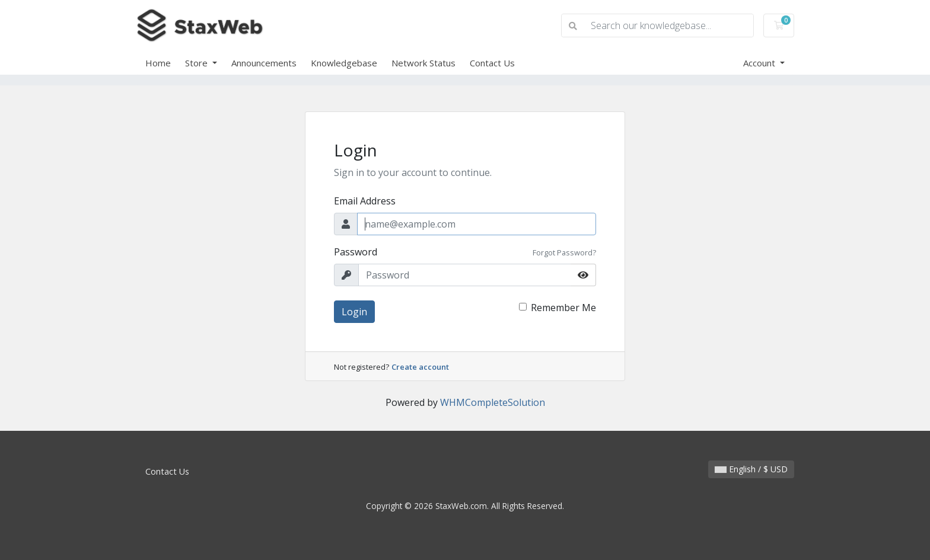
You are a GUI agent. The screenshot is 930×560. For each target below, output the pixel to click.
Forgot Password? (564, 252)
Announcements (264, 63)
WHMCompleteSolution (493, 402)
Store (198, 63)
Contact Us (492, 63)
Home (158, 63)
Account (760, 63)
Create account (420, 367)
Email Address (365, 201)
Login (354, 312)
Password (356, 252)
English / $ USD (751, 469)
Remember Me (563, 308)
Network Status (423, 63)
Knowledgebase (344, 63)
